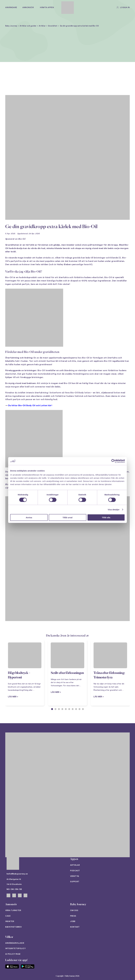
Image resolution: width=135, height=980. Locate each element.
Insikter (10, 921)
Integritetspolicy (15, 949)
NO (8, 889)
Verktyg (75, 876)
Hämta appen (47, 8)
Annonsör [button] (28, 8)
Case (8, 916)
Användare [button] (11, 8)
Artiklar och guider (28, 26)
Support (75, 882)
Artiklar (42, 26)
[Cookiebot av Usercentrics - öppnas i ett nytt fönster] (113, 461)
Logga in (125, 8)
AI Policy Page (13, 954)
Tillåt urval (68, 517)
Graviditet (53, 26)
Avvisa (29, 517)
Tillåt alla (106, 517)
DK (13, 889)
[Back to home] (68, 8)
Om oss (74, 910)
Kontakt (75, 927)
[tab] (52, 709)
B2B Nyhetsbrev (14, 927)
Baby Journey (11, 26)
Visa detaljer (114, 509)
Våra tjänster (13, 910)
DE (21, 889)
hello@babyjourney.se (17, 874)
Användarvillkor (15, 943)
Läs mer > (56, 692)
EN (17, 889)
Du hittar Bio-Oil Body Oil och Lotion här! (30, 405)
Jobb (73, 921)
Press (73, 916)
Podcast (75, 871)
